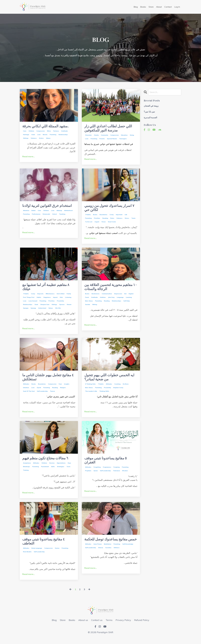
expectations (61, 468)
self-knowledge (128, 554)
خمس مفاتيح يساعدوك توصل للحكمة (107, 547)
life (126, 217)
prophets (88, 476)
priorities (97, 220)
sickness (34, 139)
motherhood (68, 217)
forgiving (117, 472)
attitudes (26, 388)
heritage (26, 135)
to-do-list (89, 224)
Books (143, 7)
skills (53, 471)
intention (26, 392)
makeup (59, 217)
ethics (49, 132)
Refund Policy (142, 626)
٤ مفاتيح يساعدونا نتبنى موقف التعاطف (46, 547)
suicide (88, 308)
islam (33, 135)
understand (42, 311)
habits (39, 301)
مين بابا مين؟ (149, 112)
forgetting (97, 472)
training (26, 475)
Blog (136, 7)
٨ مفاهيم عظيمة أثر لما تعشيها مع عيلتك (49, 290)
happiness (47, 301)
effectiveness (50, 297)
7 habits (88, 217)
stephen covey (118, 392)
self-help (127, 304)
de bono (126, 388)
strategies (61, 471)
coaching (117, 388)
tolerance (116, 476)
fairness (56, 132)
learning (129, 301)
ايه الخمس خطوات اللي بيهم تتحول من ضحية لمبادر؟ (107, 381)
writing (95, 308)
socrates (108, 558)
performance (36, 220)
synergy (33, 311)
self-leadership (42, 395)
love (39, 135)
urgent (97, 224)
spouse (62, 308)
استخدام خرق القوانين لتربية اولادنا (45, 209)
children (31, 132)
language (120, 301)
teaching (62, 220)
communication (107, 297)
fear (60, 388)
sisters (41, 139)
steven (69, 308)
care (25, 132)
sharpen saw (45, 308)
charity (96, 136)
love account (33, 304)
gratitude (64, 132)
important (119, 217)
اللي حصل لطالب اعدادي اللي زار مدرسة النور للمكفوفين (111, 129)
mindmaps (27, 471)
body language (37, 554)
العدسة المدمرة (150, 118)
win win (58, 311)
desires (52, 468)
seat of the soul (29, 395)
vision (104, 224)
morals (45, 135)
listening (68, 301)
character (88, 136)
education (124, 136)
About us (83, 626)
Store (151, 7)
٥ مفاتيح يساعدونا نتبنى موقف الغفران (108, 465)
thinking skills (104, 395)
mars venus (89, 304)
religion (63, 392)
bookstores (96, 297)
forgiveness (107, 472)
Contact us (97, 626)
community (104, 136)
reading (105, 220)
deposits (40, 297)
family (69, 297)
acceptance (27, 468)
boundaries (103, 217)
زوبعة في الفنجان (151, 106)
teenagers (123, 140)
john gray (111, 301)
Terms (109, 626)
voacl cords (112, 224)
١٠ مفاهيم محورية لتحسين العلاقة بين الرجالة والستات (111, 290)
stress (127, 220)
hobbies (103, 301)
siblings (26, 139)
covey (112, 217)
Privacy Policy (123, 626)
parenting (53, 135)
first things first (29, 301)
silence (101, 558)
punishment (45, 471)
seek (36, 308)
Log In (177, 7)
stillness (117, 558)
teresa (52, 395)
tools (68, 471)
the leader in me (91, 395)
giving (132, 136)
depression (118, 297)
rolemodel (46, 220)
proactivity (60, 304)
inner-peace (98, 554)
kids (61, 301)
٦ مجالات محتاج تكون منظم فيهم (48, 463)
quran (96, 476)
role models (27, 558)
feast (87, 301)
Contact (168, 7)
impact (55, 301)
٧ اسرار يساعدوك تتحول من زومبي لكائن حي (107, 209)
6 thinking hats (90, 388)
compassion (41, 132)
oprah (39, 392)
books (95, 217)
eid (125, 297)
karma (57, 554)
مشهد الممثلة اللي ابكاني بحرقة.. (48, 127)
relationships (63, 135)
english (131, 297)
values (48, 139)
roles (112, 220)
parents (102, 140)
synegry (26, 311)
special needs (112, 140)
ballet (34, 217)
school (55, 220)
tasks (133, 220)
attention (26, 217)
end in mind (61, 297)
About (159, 7)
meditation (108, 554)
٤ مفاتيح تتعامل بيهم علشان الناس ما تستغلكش (44, 381)
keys (69, 468)
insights (67, 388)
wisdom (125, 476)
